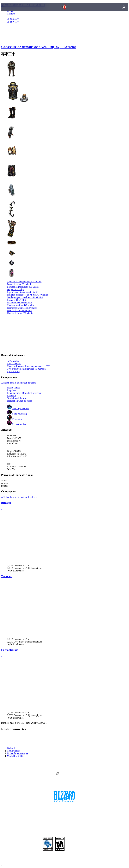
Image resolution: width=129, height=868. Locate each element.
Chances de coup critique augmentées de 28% (28, 366)
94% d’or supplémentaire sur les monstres (27, 369)
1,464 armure (13, 371)
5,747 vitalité (13, 361)
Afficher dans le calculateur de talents (19, 383)
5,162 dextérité (14, 364)
